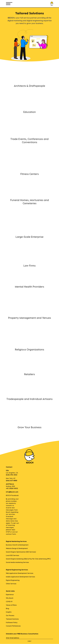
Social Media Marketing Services (17, 562)
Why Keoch (10, 598)
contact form (11, 534)
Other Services (11, 584)
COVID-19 (9, 602)
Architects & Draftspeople (29, 86)
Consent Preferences (13, 626)
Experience (10, 595)
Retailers (29, 374)
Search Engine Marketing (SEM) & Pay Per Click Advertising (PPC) (28, 559)
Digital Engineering (13, 580)
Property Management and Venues (30, 318)
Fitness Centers (30, 174)
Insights (9, 612)
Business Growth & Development (17, 545)
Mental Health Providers (29, 287)
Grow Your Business (29, 427)
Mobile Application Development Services (20, 577)
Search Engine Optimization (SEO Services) (21, 552)
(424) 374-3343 (12, 475)
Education (30, 112)
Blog (8, 608)
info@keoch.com (12, 492)
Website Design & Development (17, 548)
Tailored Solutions (12, 619)
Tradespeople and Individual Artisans (29, 399)
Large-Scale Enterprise (29, 237)
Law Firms (29, 266)
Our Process (10, 615)
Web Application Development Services (20, 573)
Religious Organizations (29, 349)
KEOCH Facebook (12, 495)
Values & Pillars (11, 605)
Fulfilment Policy (12, 622)
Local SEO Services (13, 555)
